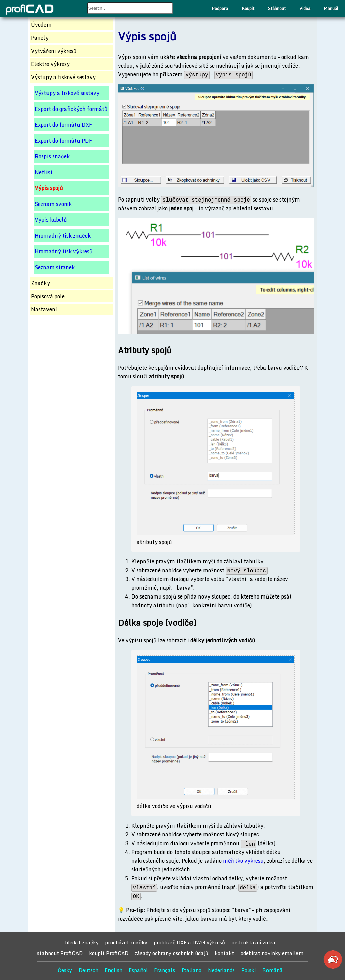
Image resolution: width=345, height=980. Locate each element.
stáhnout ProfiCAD (60, 953)
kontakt (224, 953)
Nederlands (221, 970)
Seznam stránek (55, 267)
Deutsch (88, 970)
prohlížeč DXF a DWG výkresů (189, 942)
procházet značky (126, 942)
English (114, 970)
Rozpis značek (52, 156)
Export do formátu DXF (63, 125)
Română (273, 970)
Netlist (44, 172)
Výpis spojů (49, 188)
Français (164, 970)
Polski (249, 970)
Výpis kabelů (51, 220)
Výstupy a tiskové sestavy (67, 93)
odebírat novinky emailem (272, 953)
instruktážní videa (253, 942)
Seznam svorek (53, 204)
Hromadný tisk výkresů (64, 251)
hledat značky (82, 942)
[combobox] (130, 8)
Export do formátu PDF (63, 141)
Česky (65, 970)
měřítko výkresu (243, 861)
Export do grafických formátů (71, 109)
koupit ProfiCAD (109, 953)
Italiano (191, 970)
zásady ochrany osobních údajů (171, 953)
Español (138, 970)
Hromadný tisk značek (63, 236)
